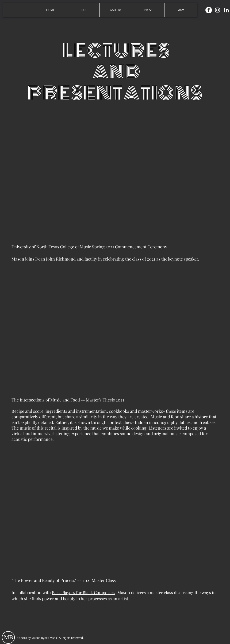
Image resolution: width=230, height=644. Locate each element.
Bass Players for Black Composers (84, 592)
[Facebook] (209, 10)
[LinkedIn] (226, 10)
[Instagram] (218, 10)
